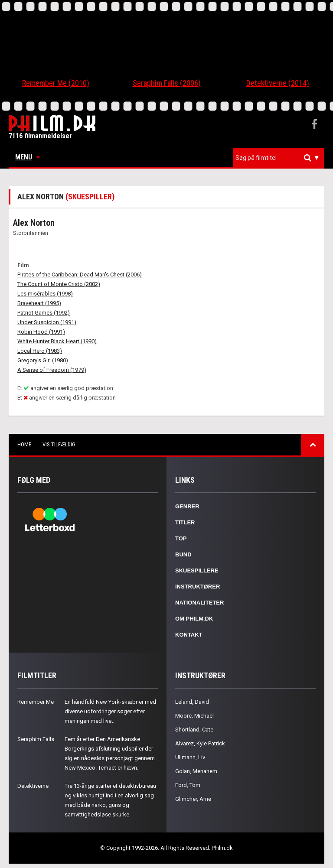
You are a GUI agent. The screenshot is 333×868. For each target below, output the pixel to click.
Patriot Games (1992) (44, 313)
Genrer (187, 506)
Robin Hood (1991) (41, 332)
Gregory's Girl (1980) (43, 360)
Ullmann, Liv (190, 757)
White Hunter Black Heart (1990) (57, 341)
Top (181, 538)
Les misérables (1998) (45, 294)
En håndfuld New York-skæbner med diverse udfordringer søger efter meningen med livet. (110, 711)
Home (24, 444)
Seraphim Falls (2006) (167, 83)
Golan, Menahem (196, 771)
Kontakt (189, 635)
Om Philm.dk (194, 619)
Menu (28, 157)
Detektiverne (33, 786)
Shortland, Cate (194, 730)
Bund (183, 554)
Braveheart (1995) (39, 303)
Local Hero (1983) (40, 351)
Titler (185, 522)
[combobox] (279, 158)
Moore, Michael (194, 716)
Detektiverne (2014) (278, 83)
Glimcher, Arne (193, 799)
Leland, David (192, 702)
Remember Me (36, 702)
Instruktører (198, 587)
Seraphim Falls (36, 739)
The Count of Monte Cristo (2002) (59, 284)
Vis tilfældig (59, 444)
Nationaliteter (199, 603)
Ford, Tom (188, 785)
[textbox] (281, 158)
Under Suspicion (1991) (47, 322)
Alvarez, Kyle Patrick (200, 743)
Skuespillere (197, 571)
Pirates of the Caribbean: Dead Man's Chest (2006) (80, 275)
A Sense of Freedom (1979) (52, 370)
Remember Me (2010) (56, 83)
